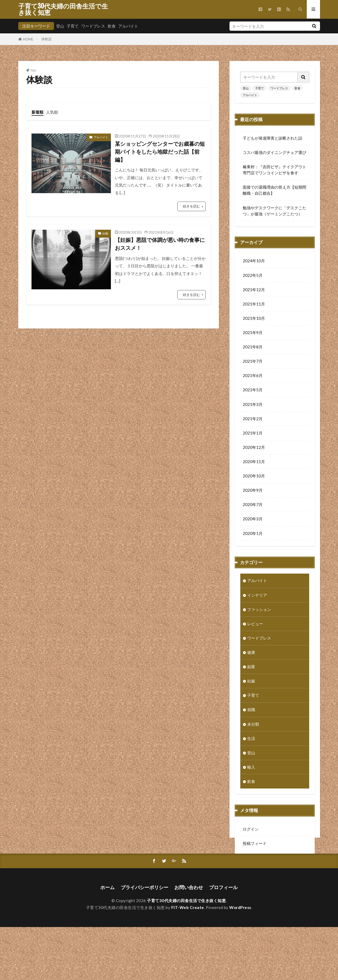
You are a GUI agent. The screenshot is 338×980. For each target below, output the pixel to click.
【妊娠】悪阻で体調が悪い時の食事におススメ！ (160, 244)
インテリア (257, 596)
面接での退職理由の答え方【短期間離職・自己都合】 (274, 190)
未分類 (253, 725)
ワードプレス (93, 26)
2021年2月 (253, 419)
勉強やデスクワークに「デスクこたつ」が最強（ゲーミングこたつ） (274, 211)
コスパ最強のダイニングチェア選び (274, 152)
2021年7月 (253, 362)
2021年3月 (253, 405)
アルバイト (128, 26)
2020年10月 (254, 476)
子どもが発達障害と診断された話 (272, 138)
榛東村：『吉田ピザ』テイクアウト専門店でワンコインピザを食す (274, 170)
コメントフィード (259, 858)
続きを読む (191, 206)
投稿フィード (255, 844)
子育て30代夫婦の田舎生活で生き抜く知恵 (63, 9)
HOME (28, 39)
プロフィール (223, 940)
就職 (251, 710)
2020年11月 (254, 462)
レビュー (255, 624)
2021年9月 (253, 333)
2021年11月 (254, 304)
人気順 (52, 112)
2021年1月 (253, 433)
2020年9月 (253, 491)
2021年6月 (253, 376)
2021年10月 (254, 319)
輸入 (251, 768)
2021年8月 (253, 347)
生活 (251, 739)
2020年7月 (253, 505)
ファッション (259, 610)
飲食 (112, 26)
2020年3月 (253, 519)
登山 (60, 26)
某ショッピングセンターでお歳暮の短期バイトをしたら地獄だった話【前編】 (160, 151)
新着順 (37, 112)
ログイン (251, 830)
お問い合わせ (189, 940)
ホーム (107, 940)
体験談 (46, 39)
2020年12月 (254, 448)
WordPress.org (256, 872)
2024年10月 (254, 261)
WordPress (240, 960)
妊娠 (105, 233)
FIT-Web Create (188, 960)
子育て (73, 26)
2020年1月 (253, 534)
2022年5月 (253, 276)
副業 (251, 667)
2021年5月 (253, 390)
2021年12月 (254, 290)
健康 (251, 653)
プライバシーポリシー (145, 940)
